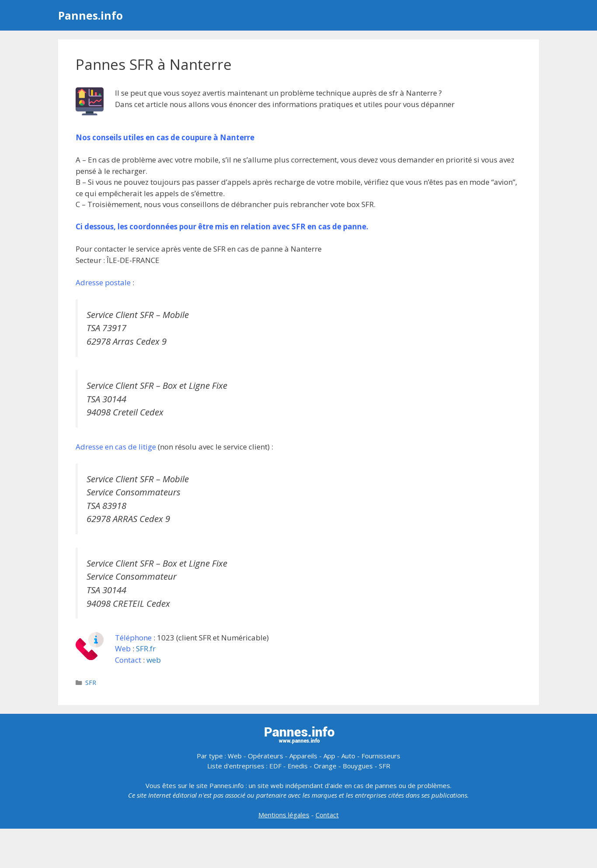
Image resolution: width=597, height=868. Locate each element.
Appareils (303, 756)
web (154, 660)
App (329, 756)
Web (235, 756)
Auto (348, 756)
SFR (91, 683)
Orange (325, 766)
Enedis (298, 766)
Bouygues (358, 766)
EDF (275, 766)
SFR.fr (146, 648)
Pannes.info (90, 15)
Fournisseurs (381, 756)
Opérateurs (266, 756)
